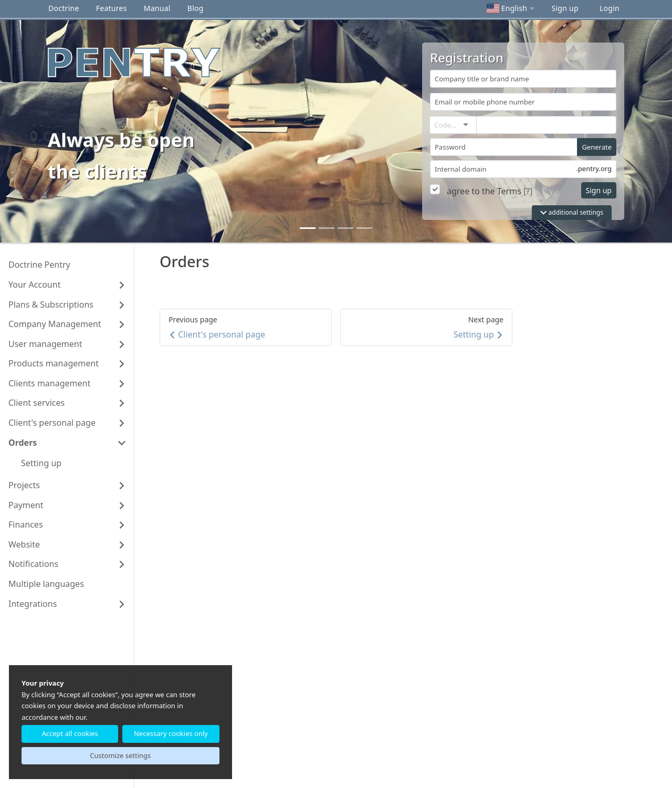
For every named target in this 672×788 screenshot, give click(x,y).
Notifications (33, 564)
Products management (54, 363)
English (507, 8)
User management (45, 344)
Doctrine (64, 8)
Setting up (41, 463)
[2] (345, 228)
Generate (597, 147)
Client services (36, 403)
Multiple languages (46, 584)
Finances (26, 524)
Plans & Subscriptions (51, 304)
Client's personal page (52, 423)
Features (112, 8)
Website (24, 544)
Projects (24, 485)
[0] (308, 228)
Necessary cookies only (171, 733)
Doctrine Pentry (39, 265)
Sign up (565, 8)
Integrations (33, 604)
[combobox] (464, 125)
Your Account (34, 285)
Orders (23, 443)
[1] (327, 228)
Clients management (49, 383)
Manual (157, 8)
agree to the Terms (484, 191)
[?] (528, 191)
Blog (196, 8)
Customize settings (120, 755)
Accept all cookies (70, 733)
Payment (26, 505)
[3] (364, 228)
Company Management (55, 324)
